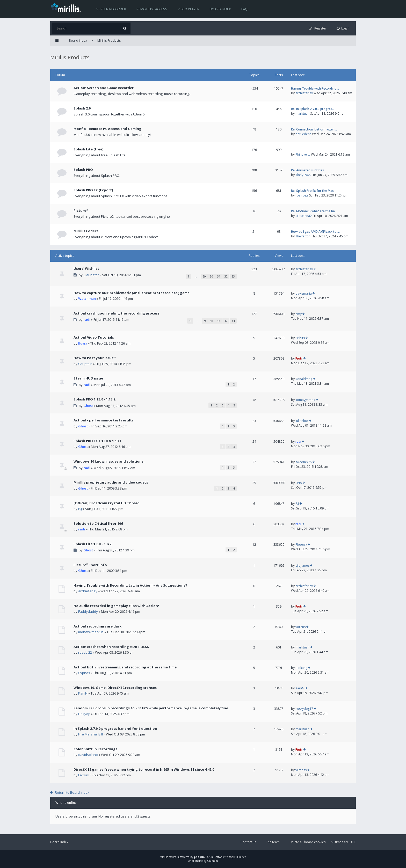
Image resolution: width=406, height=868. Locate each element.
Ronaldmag (304, 379)
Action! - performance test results (104, 420)
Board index (220, 9)
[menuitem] (343, 28)
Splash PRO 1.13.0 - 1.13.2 (94, 399)
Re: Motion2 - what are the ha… (314, 211)
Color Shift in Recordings (95, 749)
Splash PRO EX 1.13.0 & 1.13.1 (97, 441)
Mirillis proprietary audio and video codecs (111, 482)
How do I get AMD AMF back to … (315, 232)
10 (212, 321)
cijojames (302, 566)
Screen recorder (111, 9)
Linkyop (84, 714)
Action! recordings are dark (97, 626)
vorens (300, 627)
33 (233, 276)
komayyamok (305, 400)
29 (204, 276)
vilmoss (301, 770)
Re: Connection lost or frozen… (314, 129)
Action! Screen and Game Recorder (104, 88)
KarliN (83, 693)
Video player (189, 9)
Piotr (299, 358)
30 (212, 276)
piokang (301, 668)
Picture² (81, 210)
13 (233, 321)
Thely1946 (303, 175)
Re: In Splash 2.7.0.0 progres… (313, 109)
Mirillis (164, 857)
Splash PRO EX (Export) (93, 190)
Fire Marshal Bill (90, 734)
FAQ (244, 9)
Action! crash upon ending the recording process (117, 313)
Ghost (88, 406)
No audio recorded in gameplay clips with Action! (116, 606)
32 (226, 276)
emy (299, 314)
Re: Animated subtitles (307, 170)
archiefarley (304, 93)
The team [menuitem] (273, 842)
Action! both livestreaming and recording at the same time (125, 667)
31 (219, 276)
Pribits (300, 338)
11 (219, 321)
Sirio (299, 483)
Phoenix (301, 545)
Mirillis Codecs (86, 231)
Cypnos (84, 673)
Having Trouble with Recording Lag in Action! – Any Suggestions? (130, 585)
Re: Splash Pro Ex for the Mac (312, 191)
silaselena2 (304, 216)
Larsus (84, 775)
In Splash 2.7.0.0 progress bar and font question (115, 728)
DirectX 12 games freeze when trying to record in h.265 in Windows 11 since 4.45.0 (144, 769)
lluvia (83, 343)
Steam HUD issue (88, 378)
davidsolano (88, 755)
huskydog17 (304, 709)
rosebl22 (85, 652)
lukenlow (302, 421)
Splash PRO (83, 170)
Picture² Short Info (90, 565)
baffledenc (303, 134)
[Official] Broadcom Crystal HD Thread (107, 503)
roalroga (302, 195)
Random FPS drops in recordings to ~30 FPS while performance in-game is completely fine (151, 708)
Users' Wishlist (86, 268)
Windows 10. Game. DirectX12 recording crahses (115, 688)
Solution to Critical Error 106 (98, 523)
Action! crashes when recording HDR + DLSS (111, 647)
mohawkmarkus (91, 632)
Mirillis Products (109, 41)
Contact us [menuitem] (248, 842)
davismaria (304, 293)
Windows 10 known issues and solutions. (109, 461)
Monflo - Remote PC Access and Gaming (107, 129)
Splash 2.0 (82, 108)
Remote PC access (152, 9)
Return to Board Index (72, 792)
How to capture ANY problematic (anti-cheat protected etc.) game (132, 293)
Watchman (87, 298)
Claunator (91, 275)
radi (87, 319)
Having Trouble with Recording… (315, 88)
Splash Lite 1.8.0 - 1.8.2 (92, 544)
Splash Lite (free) (88, 149)
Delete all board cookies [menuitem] (307, 842)
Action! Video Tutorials (94, 337)
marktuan (302, 114)
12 (226, 321)
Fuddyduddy (88, 611)
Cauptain (85, 364)
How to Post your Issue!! (95, 358)
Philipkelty (303, 154)
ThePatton (303, 236)
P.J (80, 509)
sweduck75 (304, 462)
